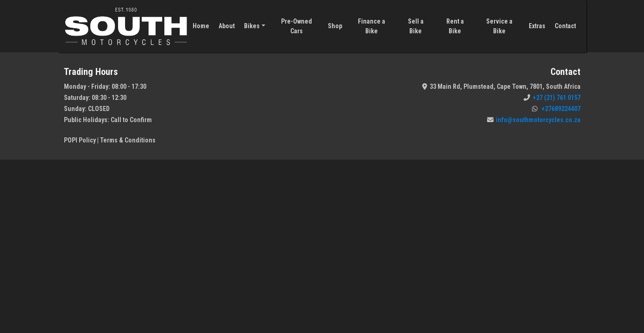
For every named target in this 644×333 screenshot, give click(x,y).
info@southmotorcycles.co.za (534, 120)
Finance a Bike (372, 26)
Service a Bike (499, 26)
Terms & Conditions (128, 140)
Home (201, 26)
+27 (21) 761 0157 (552, 98)
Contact (565, 26)
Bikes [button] (252, 26)
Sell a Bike (416, 26)
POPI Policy (80, 140)
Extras (537, 26)
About (227, 26)
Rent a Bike (455, 26)
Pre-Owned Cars (297, 26)
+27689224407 (556, 109)
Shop (335, 26)
